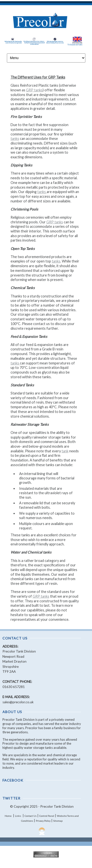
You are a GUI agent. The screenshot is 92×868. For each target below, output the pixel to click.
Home (8, 816)
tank (65, 451)
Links (18, 816)
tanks (15, 139)
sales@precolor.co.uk (18, 702)
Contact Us (31, 816)
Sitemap (58, 821)
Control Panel (47, 816)
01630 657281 (14, 687)
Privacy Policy (43, 821)
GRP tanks (34, 90)
